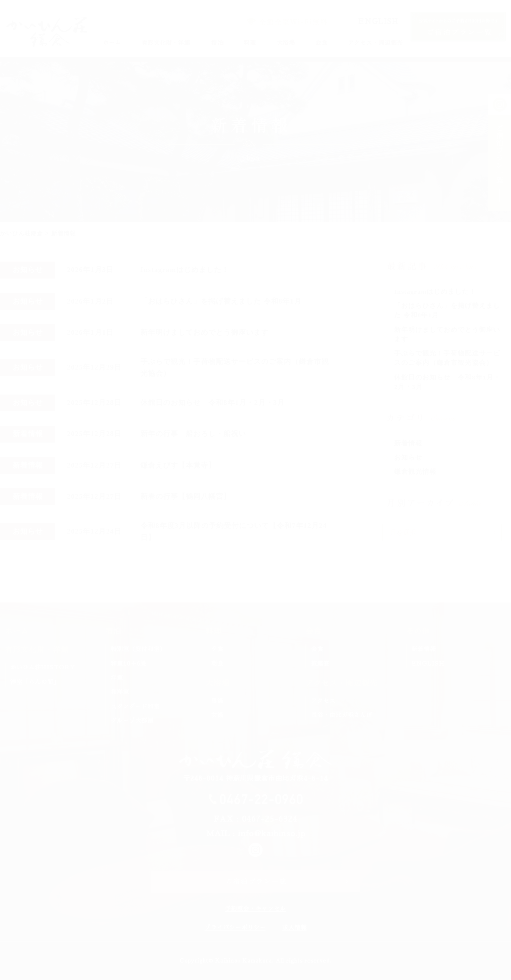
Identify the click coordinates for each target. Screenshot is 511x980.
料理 (250, 43)
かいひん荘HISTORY (43, 667)
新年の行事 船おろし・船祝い (193, 434)
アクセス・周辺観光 (375, 43)
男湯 (217, 701)
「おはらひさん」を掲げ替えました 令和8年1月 (221, 301)
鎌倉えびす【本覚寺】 (178, 465)
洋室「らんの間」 (35, 682)
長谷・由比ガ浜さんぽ (342, 715)
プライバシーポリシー (235, 928)
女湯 (217, 715)
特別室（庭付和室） (138, 649)
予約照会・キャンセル (255, 909)
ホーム (112, 43)
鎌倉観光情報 (415, 472)
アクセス (323, 701)
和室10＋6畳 (129, 664)
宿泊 (217, 43)
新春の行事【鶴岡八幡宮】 (186, 496)
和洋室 (120, 692)
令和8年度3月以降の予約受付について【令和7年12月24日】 (234, 532)
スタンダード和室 (135, 707)
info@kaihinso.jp (272, 834)
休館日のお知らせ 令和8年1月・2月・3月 (213, 403)
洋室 (117, 678)
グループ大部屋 (132, 721)
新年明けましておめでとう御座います (205, 332)
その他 (418, 632)
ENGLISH (378, 21)
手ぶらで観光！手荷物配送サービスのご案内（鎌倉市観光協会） (235, 368)
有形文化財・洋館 (166, 43)
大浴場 (286, 43)
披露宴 (320, 664)
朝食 (217, 664)
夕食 (217, 649)
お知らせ (408, 457)
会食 (321, 43)
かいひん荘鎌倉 (21, 233)
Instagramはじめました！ (185, 270)
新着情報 (408, 443)
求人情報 (295, 928)
